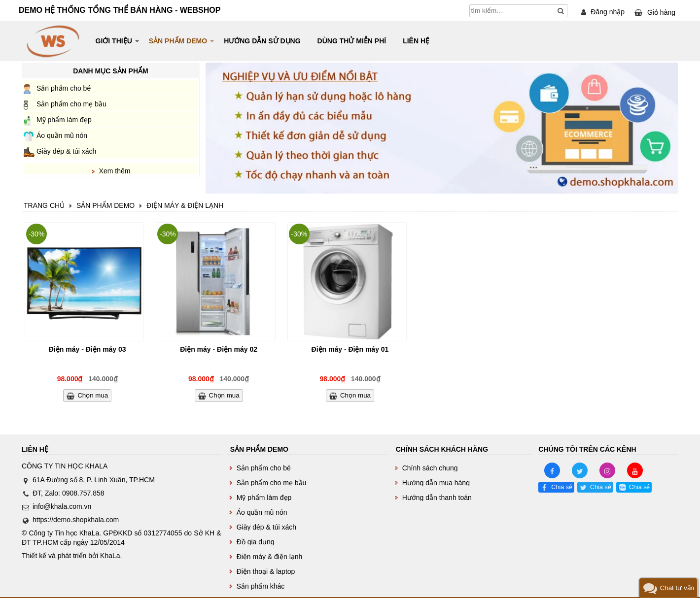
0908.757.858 (83, 493)
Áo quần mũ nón (62, 135)
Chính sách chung (430, 468)
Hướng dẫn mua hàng (436, 483)
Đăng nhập (608, 12)
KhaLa (110, 556)
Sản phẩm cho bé (64, 88)
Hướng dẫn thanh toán (437, 498)
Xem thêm (115, 171)
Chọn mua (93, 395)
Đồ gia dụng (256, 542)
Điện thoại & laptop (266, 571)
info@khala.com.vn (62, 506)
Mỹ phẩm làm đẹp (64, 120)
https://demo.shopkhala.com (76, 520)
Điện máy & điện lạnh (270, 557)
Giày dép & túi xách (66, 151)
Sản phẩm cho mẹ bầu (71, 104)
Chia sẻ (562, 487)
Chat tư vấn (677, 588)
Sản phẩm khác (261, 586)
